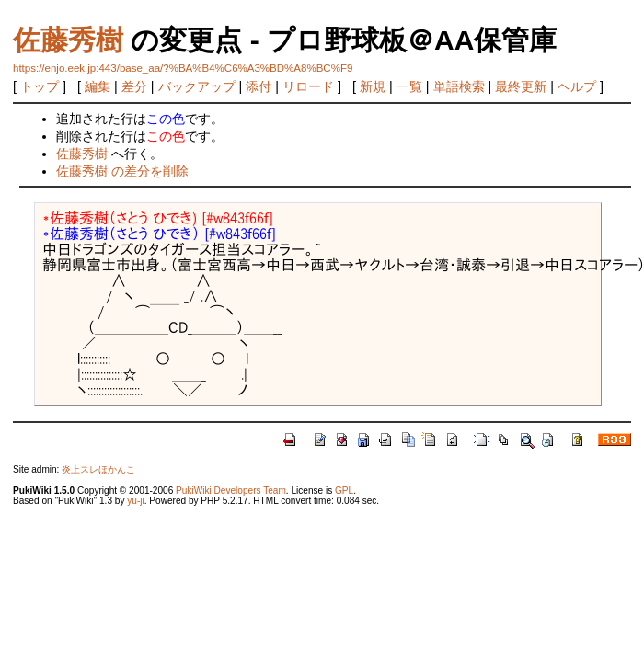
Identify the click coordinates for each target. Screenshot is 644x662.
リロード (308, 86)
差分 (134, 86)
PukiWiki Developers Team (231, 491)
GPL (344, 491)
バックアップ (197, 86)
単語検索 (459, 86)
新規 (373, 86)
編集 (98, 86)
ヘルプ (577, 86)
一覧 (409, 86)
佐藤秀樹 (68, 40)
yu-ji (135, 501)
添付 (259, 86)
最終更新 (521, 86)
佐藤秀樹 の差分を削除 (122, 171)
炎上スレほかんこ (98, 469)
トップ (40, 86)
